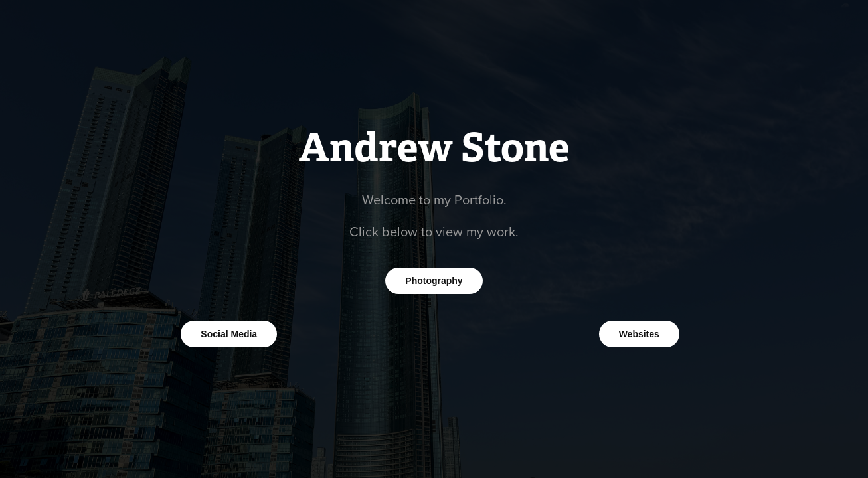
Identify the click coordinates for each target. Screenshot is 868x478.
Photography (434, 281)
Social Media (229, 334)
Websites (639, 334)
